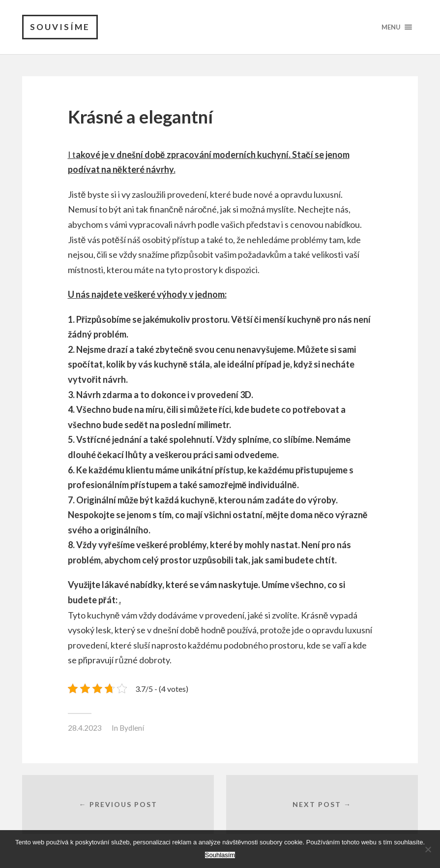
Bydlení (132, 728)
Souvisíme (60, 27)
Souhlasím (220, 855)
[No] (428, 849)
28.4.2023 (85, 728)
